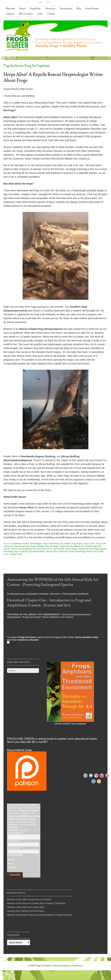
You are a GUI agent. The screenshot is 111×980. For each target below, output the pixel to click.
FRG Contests (26, 14)
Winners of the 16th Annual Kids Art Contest (29, 899)
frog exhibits (65, 544)
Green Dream (92, 9)
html (12, 860)
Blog (79, 9)
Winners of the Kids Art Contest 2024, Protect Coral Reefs (36, 903)
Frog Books (35, 9)
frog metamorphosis (37, 551)
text (11, 864)
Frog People (77, 544)
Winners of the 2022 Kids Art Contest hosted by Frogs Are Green (40, 915)
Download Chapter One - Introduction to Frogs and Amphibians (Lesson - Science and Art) (49, 603)
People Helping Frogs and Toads (44, 546)
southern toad (16, 554)
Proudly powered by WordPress (67, 966)
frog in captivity (21, 551)
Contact (51, 14)
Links (40, 14)
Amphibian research (20, 544)
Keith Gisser (92, 551)
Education (50, 9)
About (22, 9)
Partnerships (66, 9)
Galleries (10, 14)
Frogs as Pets (89, 544)
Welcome (10, 9)
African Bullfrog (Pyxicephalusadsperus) (84, 546)
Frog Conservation (51, 544)
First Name (14, 841)
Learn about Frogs (22, 546)
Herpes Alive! (52, 551)
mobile (13, 867)
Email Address (16, 833)
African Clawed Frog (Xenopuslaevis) (20, 549)
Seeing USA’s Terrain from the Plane (25, 911)
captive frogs (59, 549)
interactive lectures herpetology (72, 551)
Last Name (14, 848)
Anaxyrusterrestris (44, 549)
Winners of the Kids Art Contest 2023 (26, 907)
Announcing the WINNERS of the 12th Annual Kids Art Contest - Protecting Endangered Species (53, 582)
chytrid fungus (36, 544)
